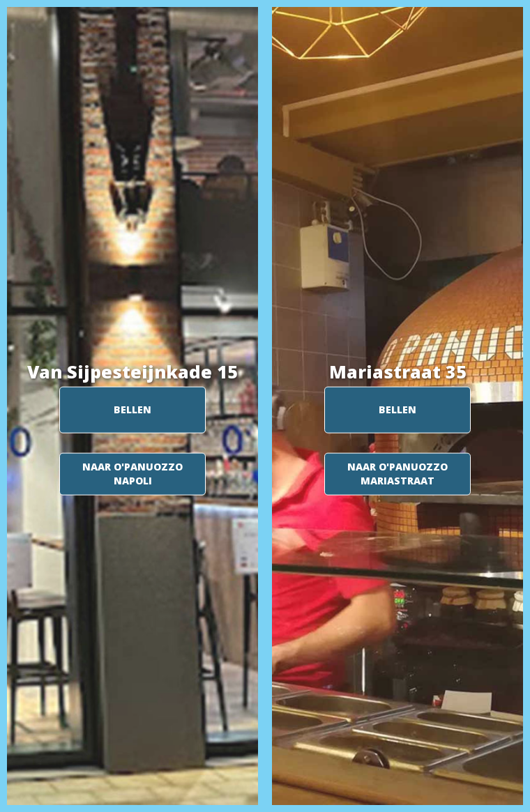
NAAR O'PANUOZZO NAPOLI (132, 474)
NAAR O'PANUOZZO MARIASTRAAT (397, 474)
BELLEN (132, 409)
